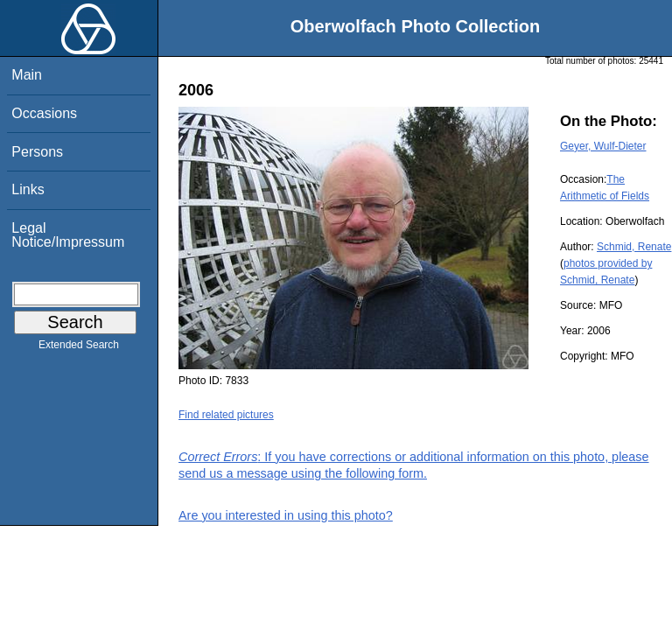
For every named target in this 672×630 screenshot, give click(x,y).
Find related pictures (226, 415)
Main (27, 75)
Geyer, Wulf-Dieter (603, 146)
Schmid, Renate (634, 247)
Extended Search (79, 348)
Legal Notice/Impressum (68, 235)
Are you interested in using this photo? (286, 515)
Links (28, 189)
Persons (37, 152)
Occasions (44, 113)
